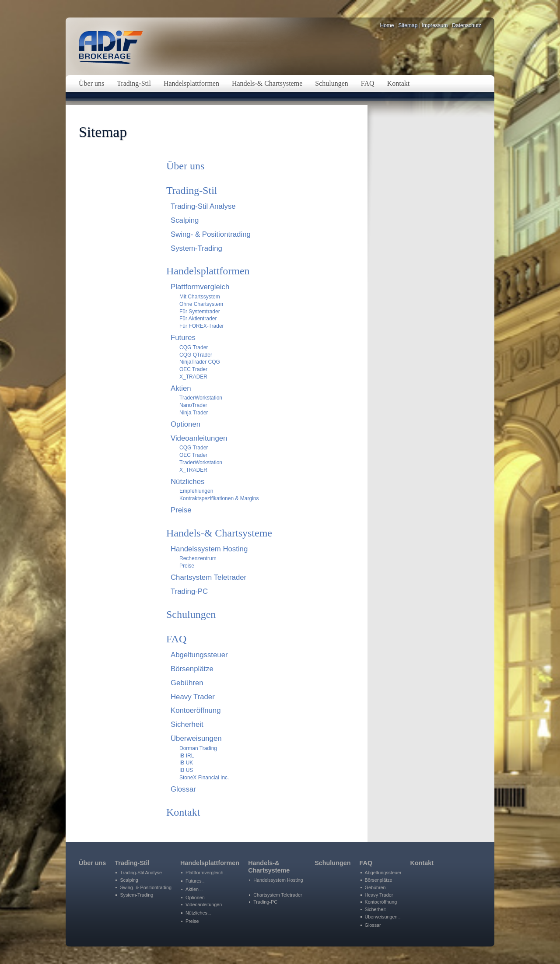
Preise (181, 510)
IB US (186, 770)
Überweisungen (196, 738)
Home (387, 25)
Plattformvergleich (200, 287)
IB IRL (187, 756)
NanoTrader (193, 405)
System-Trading (196, 248)
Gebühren (187, 683)
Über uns (185, 166)
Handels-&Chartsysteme (269, 867)
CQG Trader (194, 347)
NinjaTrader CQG (200, 362)
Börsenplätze (192, 669)
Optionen (185, 424)
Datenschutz (467, 25)
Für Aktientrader (198, 319)
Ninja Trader (194, 413)
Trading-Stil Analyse (203, 206)
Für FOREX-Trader (202, 326)
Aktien (181, 388)
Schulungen (191, 614)
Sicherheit (187, 724)
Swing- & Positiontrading (211, 234)
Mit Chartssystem (200, 297)
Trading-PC (189, 591)
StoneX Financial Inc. (204, 778)
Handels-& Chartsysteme (219, 533)
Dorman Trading (198, 748)
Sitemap (408, 25)
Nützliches (187, 482)
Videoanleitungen (199, 438)
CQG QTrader (196, 355)
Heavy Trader (193, 697)
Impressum (435, 25)
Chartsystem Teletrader (208, 577)
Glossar (183, 789)
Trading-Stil (192, 190)
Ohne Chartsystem (201, 304)
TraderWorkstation (201, 398)
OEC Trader (193, 369)
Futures (183, 338)
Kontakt (183, 812)
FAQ (176, 639)
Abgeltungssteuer (199, 655)
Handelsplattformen (208, 271)
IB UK (186, 763)
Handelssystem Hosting (209, 549)
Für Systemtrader (200, 312)
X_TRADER (193, 377)
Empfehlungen (196, 491)
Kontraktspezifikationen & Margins (219, 498)
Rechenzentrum (198, 558)
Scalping (185, 220)
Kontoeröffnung (196, 710)
